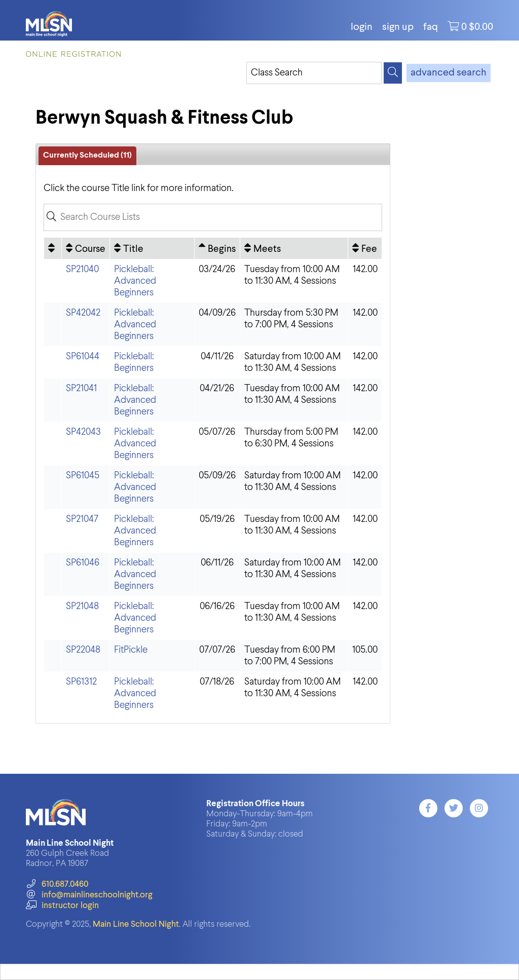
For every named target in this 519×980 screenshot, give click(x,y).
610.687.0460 (57, 884)
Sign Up (398, 27)
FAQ (431, 27)
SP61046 (83, 563)
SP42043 (83, 432)
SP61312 (81, 682)
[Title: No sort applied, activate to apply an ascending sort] (152, 248)
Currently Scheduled (87, 156)
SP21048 (82, 606)
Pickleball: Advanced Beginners (135, 281)
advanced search (449, 73)
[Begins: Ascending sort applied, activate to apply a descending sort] (217, 248)
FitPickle (131, 650)
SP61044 (83, 356)
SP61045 (83, 476)
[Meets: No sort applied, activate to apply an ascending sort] (294, 248)
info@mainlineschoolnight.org (89, 895)
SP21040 (82, 269)
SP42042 (83, 313)
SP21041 (81, 388)
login (362, 27)
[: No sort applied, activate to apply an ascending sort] (53, 248)
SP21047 (82, 519)
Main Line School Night (136, 925)
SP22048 (83, 650)
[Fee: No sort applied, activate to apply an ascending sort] (365, 248)
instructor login (62, 906)
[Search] (393, 73)
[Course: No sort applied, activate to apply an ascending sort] (86, 248)
